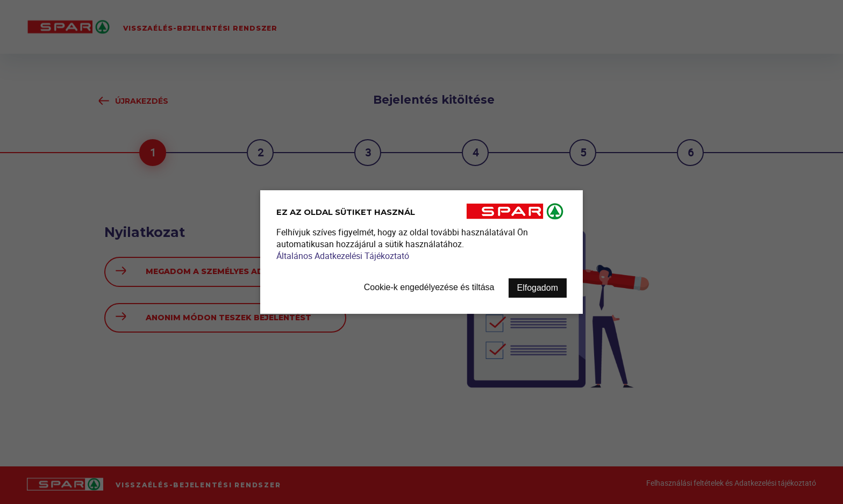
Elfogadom (538, 288)
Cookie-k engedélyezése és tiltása (429, 287)
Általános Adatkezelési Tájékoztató (343, 256)
